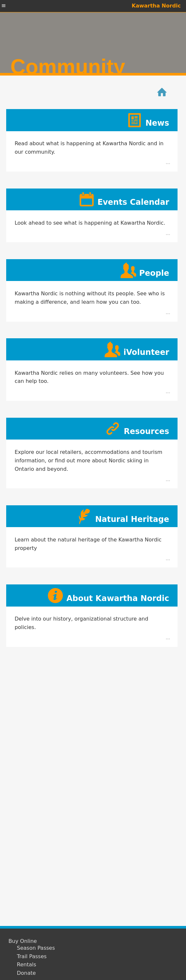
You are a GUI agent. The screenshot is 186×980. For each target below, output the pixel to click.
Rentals (27, 965)
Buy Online (23, 941)
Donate (26, 973)
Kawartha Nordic (156, 6)
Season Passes (36, 948)
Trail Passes (32, 957)
